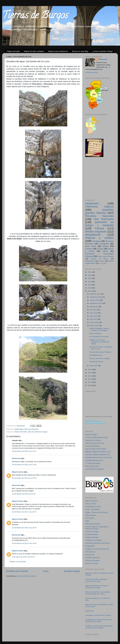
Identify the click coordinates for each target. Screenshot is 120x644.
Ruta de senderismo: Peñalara (100, 352)
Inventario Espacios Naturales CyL (98, 455)
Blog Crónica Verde (92, 466)
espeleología (19, 429)
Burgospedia (90, 546)
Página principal (13, 51)
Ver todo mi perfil (91, 72)
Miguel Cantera (18, 472)
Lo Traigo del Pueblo (93, 463)
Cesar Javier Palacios (106, 256)
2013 (90, 373)
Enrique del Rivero (99, 259)
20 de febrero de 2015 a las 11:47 (24, 451)
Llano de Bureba (95, 333)
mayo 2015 (94, 316)
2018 (90, 282)
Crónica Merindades (93, 446)
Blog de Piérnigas (92, 563)
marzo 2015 (94, 322)
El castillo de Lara (96, 355)
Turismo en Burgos (92, 532)
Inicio (46, 571)
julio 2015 (93, 310)
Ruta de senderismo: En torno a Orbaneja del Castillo (97, 587)
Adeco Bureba (90, 515)
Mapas (106, 246)
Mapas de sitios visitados (34, 51)
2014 (90, 370)
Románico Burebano (93, 558)
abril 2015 (94, 319)
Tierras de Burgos (35, 16)
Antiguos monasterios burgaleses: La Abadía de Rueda (100, 342)
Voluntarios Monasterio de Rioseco (98, 543)
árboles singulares (96, 232)
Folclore (99, 228)
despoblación (93, 235)
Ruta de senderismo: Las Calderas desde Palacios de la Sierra (98, 593)
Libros (105, 251)
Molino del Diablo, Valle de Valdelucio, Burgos (31, 432)
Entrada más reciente (17, 571)
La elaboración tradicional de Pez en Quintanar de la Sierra (98, 621)
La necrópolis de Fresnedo (99, 337)
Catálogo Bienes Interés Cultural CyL (99, 457)
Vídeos (100, 249)
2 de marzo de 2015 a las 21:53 (23, 557)
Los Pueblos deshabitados (95, 469)
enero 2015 (94, 366)
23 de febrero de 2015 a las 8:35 (24, 494)
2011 (90, 379)
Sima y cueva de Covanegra (100, 358)
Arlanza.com (90, 555)
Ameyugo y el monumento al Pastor (98, 615)
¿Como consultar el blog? (103, 51)
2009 (90, 385)
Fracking (102, 263)
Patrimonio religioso (99, 207)
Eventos (89, 249)
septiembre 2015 (96, 303)
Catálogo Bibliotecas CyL (94, 460)
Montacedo (16, 458)
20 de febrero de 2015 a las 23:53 (24, 478)
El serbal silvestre (92, 534)
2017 (90, 285)
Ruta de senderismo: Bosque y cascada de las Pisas (96, 580)
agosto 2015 (94, 307)
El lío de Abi (90, 518)
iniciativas (96, 241)
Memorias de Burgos (93, 524)
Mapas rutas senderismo (58, 51)
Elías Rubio (91, 246)
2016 (90, 288)
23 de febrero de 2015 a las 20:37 (24, 512)
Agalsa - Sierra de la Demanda (96, 512)
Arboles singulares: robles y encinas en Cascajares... (99, 329)
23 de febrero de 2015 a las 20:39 (24, 528)
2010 (90, 382)
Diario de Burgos (91, 434)
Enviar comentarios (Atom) (26, 576)
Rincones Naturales (31, 429)
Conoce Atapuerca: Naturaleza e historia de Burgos (97, 528)
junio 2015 (94, 313)
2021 (90, 272)
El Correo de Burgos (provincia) (97, 437)
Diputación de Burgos (93, 440)
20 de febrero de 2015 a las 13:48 (24, 465)
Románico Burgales (92, 560)
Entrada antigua (72, 571)
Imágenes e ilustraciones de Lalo (97, 549)
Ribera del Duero (91, 501)
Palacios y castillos (99, 238)
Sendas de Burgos (92, 537)
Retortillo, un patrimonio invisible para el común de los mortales (99, 627)
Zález (87, 521)
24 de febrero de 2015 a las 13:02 (24, 543)
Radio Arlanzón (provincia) (95, 443)
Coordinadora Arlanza (93, 507)
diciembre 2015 (96, 294)
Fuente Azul (90, 611)
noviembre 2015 (96, 297)
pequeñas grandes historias (99, 211)
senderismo (92, 203)
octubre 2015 (95, 300)
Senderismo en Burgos (94, 540)
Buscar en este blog (80, 51)
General (102, 261)
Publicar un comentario (18, 562)
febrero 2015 (95, 326)
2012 (90, 376)
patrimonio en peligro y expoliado (99, 224)
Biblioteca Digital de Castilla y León (98, 452)
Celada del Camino (96, 362)
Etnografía (104, 244)
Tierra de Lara (90, 552)
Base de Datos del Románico (96, 449)
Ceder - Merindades (92, 509)
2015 (90, 291)
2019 (90, 278)
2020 (90, 275)
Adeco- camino (91, 504)
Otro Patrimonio (104, 219)
